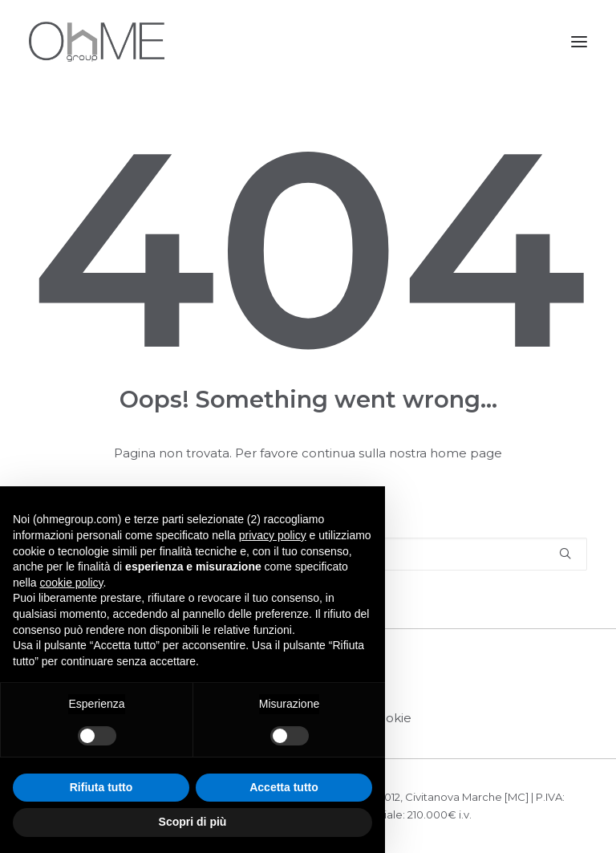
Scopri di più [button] (193, 822)
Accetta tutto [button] (284, 787)
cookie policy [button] (71, 583)
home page (466, 453)
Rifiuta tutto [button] (101, 787)
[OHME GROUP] (97, 42)
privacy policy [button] (273, 535)
